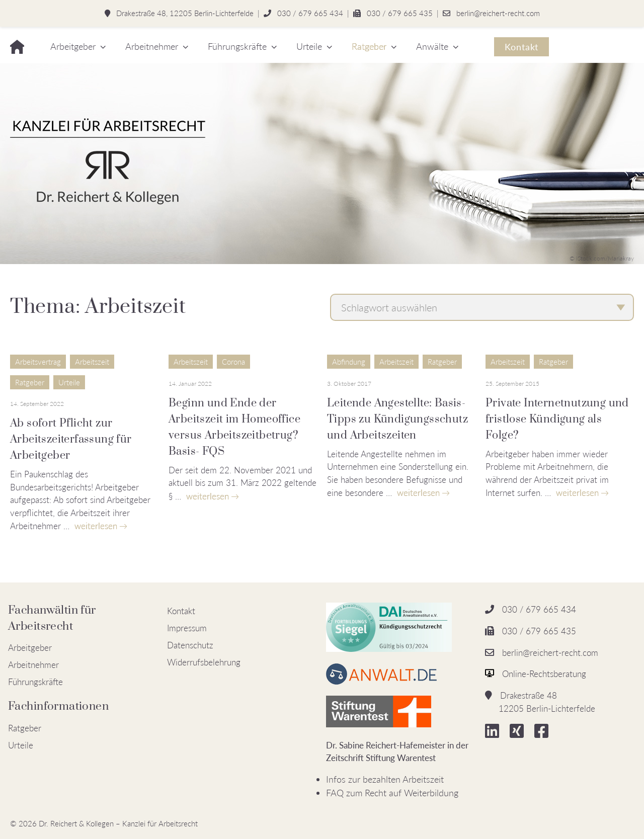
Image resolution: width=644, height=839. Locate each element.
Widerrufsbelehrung (204, 662)
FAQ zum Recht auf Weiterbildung (392, 793)
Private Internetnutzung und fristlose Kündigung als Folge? (557, 419)
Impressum (187, 628)
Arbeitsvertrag (38, 362)
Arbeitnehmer (152, 46)
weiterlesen (96, 526)
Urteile (309, 46)
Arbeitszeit (92, 362)
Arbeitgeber (73, 46)
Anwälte (432, 46)
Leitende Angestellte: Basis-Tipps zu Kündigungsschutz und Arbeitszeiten (397, 419)
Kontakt (521, 47)
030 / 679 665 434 (310, 13)
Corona (233, 362)
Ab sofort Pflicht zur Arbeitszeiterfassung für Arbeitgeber (71, 439)
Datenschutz (190, 645)
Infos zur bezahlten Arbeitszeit (385, 779)
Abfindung (349, 362)
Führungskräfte (237, 46)
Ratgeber (369, 46)
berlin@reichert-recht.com (498, 13)
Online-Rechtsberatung (544, 674)
